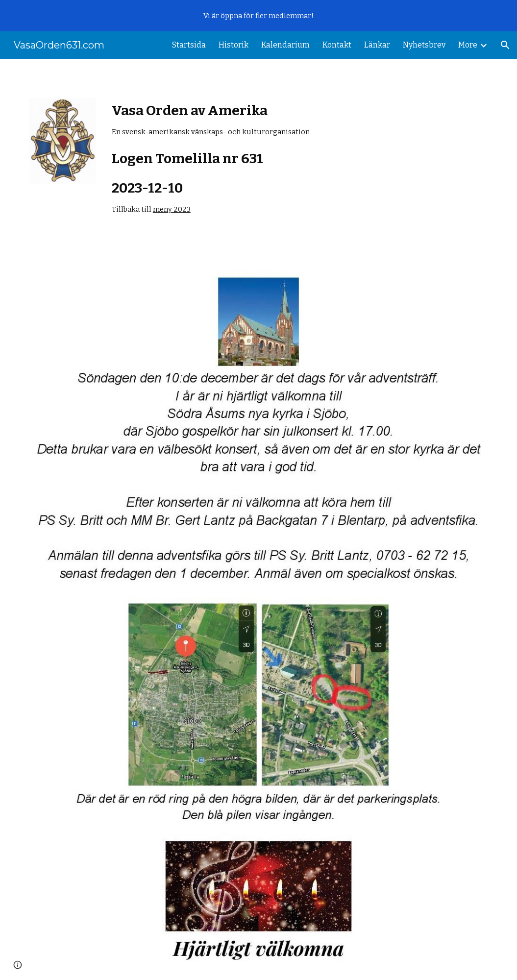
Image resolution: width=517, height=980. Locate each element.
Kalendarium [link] (285, 45)
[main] (258, 159)
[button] (505, 45)
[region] (258, 16)
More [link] (468, 45)
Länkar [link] (377, 45)
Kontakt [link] (337, 45)
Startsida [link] (189, 45)
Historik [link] (234, 45)
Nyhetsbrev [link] (424, 45)
